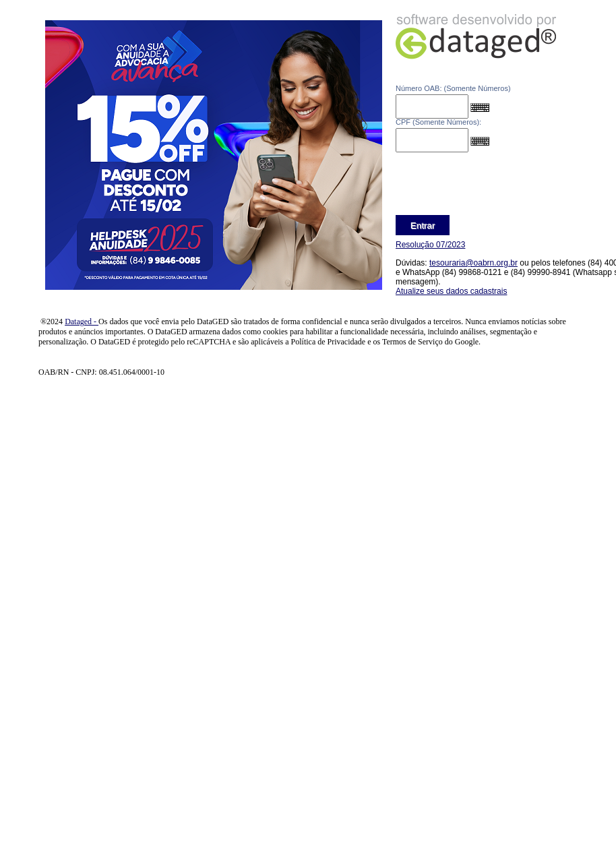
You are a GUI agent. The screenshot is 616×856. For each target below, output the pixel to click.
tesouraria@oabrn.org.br (473, 263)
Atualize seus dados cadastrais (451, 291)
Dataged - (82, 322)
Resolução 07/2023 (430, 245)
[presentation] (498, 185)
